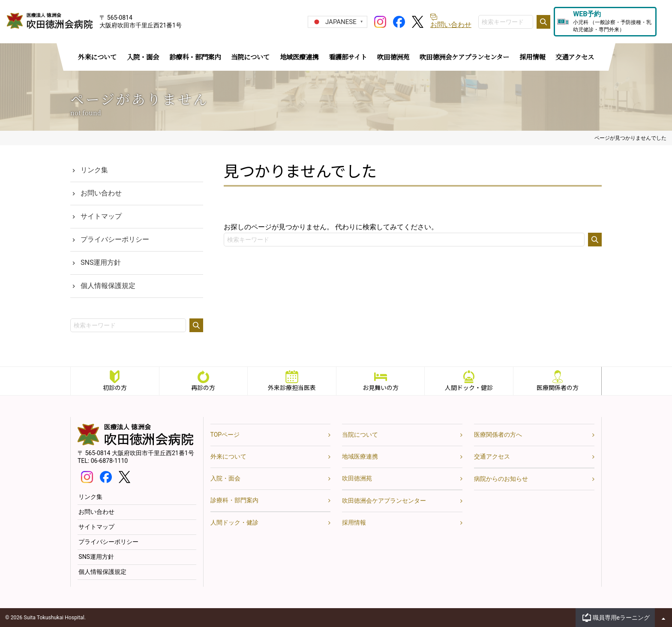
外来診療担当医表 (292, 387)
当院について (360, 435)
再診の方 (203, 387)
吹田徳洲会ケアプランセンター (384, 501)
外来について (228, 456)
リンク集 (94, 170)
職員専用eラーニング (621, 618)
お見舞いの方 (381, 387)
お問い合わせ (101, 193)
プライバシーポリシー (115, 239)
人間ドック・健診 (469, 387)
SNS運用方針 (101, 262)
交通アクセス (492, 456)
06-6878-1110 (109, 461)
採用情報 (354, 522)
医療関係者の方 (558, 387)
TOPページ (225, 435)
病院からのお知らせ (501, 479)
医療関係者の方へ (498, 435)
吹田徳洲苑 (357, 478)
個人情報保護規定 (108, 286)
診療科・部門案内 (234, 500)
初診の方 (115, 387)
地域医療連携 (360, 456)
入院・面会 (225, 478)
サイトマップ (101, 216)
